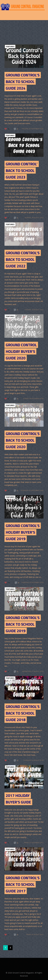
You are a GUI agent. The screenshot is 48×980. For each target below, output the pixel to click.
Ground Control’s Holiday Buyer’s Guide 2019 (23, 532)
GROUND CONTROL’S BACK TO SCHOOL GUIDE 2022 (23, 259)
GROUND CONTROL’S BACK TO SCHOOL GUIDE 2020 (23, 440)
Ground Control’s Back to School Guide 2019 (23, 624)
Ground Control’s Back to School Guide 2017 (23, 884)
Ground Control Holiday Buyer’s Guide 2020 (21, 351)
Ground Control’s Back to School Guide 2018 (23, 713)
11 (9, 583)
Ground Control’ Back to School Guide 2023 (22, 170)
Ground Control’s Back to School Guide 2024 (23, 82)
